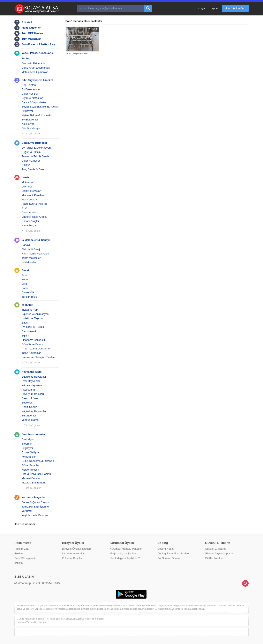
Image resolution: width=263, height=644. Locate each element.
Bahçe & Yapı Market (34, 102)
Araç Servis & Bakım (34, 169)
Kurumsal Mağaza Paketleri (126, 549)
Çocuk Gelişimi (31, 452)
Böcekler (27, 403)
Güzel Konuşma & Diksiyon (38, 461)
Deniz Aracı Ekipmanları (36, 68)
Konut (25, 279)
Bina (24, 284)
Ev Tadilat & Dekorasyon (36, 148)
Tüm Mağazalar (31, 39)
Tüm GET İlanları (32, 33)
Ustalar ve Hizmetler (34, 143)
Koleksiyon (28, 124)
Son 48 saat (29, 44)
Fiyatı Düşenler (31, 28)
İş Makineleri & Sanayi (36, 240)
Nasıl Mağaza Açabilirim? (125, 558)
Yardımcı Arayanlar (34, 497)
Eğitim (25, 336)
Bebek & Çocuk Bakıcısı (36, 502)
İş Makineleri (29, 262)
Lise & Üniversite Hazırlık (36, 474)
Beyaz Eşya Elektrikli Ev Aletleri (40, 107)
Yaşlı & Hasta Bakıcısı (35, 515)
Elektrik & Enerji (31, 249)
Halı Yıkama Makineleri (35, 254)
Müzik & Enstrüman (33, 483)
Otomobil (27, 187)
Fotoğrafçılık (29, 457)
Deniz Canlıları (30, 407)
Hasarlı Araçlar (30, 221)
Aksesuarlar (29, 390)
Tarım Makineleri (31, 258)
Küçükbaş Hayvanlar (34, 411)
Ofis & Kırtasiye (31, 128)
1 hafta (43, 44)
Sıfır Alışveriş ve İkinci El (37, 80)
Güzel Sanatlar (30, 465)
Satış (25, 323)
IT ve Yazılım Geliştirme (36, 349)
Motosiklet (28, 182)
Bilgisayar (27, 111)
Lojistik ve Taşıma (32, 318)
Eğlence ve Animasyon (35, 314)
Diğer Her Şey (30, 94)
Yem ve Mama (30, 420)
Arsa (24, 275)
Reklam (19, 553)
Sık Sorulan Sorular (169, 558)
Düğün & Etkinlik (31, 152)
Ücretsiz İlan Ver (235, 8)
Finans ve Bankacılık (34, 340)
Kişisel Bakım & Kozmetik (37, 115)
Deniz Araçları (30, 212)
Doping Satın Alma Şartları (173, 553)
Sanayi (26, 245)
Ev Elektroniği (30, 120)
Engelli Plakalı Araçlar (35, 217)
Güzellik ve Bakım (32, 344)
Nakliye (26, 165)
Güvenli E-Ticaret (215, 549)
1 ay (52, 44)
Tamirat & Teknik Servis (35, 156)
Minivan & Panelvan (33, 195)
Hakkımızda (21, 549)
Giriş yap (201, 8)
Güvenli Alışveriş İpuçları (220, 553)
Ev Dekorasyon (31, 89)
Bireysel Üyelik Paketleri (76, 549)
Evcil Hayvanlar (31, 381)
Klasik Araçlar (30, 199)
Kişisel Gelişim (30, 470)
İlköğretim (27, 444)
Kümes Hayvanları (32, 385)
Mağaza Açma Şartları (123, 553)
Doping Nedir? (166, 549)
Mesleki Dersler (31, 478)
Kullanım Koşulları (73, 558)
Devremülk (28, 292)
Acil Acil (27, 22)
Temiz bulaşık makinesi (77, 53)
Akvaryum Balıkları (33, 394)
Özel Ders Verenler (33, 434)
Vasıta (25, 177)
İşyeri (25, 288)
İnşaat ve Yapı (30, 310)
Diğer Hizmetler (31, 161)
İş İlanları (27, 305)
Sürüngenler (29, 416)
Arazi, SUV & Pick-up (34, 204)
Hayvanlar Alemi (32, 372)
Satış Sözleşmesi (25, 558)
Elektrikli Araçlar (31, 191)
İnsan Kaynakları (32, 353)
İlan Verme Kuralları (74, 553)
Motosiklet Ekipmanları (35, 72)
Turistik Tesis (29, 297)
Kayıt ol (214, 8)
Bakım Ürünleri (30, 398)
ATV (24, 208)
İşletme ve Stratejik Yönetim (38, 357)
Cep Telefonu (29, 85)
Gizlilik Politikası (215, 558)
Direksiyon (28, 439)
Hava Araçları (30, 225)
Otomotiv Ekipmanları (34, 63)
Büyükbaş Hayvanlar (34, 377)
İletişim (18, 563)
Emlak (25, 270)
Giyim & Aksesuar (32, 98)
